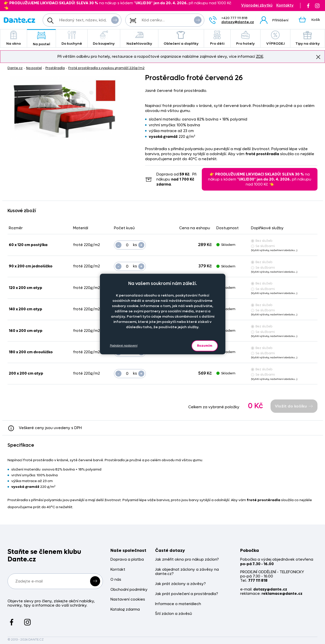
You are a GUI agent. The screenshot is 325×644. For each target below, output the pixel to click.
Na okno (14, 38)
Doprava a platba (127, 560)
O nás (116, 580)
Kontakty (285, 5)
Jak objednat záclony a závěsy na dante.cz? (187, 572)
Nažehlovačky (139, 38)
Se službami (263, 246)
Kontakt (118, 570)
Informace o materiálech (178, 604)
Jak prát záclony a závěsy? (180, 584)
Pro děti (217, 38)
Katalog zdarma (125, 609)
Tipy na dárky (308, 38)
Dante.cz (15, 68)
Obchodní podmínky (129, 590)
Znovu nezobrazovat (318, 57)
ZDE (260, 56)
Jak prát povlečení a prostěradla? (187, 594)
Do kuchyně (72, 38)
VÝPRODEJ (275, 38)
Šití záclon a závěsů (174, 614)
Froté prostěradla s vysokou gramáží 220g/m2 (106, 68)
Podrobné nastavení (124, 346)
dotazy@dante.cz (238, 22)
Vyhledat (115, 20)
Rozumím (205, 346)
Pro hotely (246, 38)
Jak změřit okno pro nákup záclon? (187, 560)
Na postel (42, 39)
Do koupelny (104, 38)
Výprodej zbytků (257, 5)
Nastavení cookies (128, 599)
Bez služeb (262, 241)
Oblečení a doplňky (181, 38)
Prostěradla (55, 68)
